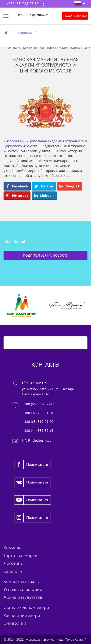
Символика (15, 623)
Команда (13, 547)
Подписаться (31, 465)
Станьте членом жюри (26, 607)
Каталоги (13, 571)
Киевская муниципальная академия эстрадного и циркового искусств (45, 143)
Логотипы (14, 563)
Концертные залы (22, 581)
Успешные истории (23, 589)
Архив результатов (23, 597)
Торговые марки (20, 555)
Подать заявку (75, 16)
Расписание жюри (22, 615)
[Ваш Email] (45, 241)
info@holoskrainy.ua (37, 440)
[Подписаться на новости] (45, 255)
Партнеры (25, 32)
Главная (6, 32)
